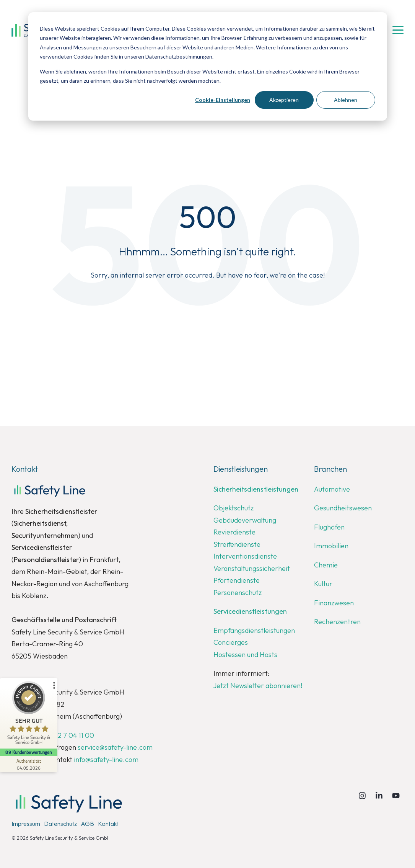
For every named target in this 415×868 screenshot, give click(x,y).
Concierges (231, 642)
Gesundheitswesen (343, 508)
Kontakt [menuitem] (108, 824)
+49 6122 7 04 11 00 (65, 735)
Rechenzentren (337, 622)
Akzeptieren (284, 100)
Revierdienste (234, 532)
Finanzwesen (334, 603)
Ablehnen (346, 100)
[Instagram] (363, 796)
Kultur (323, 584)
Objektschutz (234, 508)
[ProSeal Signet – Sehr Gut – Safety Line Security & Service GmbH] (29, 715)
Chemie (326, 565)
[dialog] (208, 66)
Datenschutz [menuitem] (60, 824)
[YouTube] (396, 796)
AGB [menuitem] (87, 824)
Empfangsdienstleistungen (254, 630)
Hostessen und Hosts (245, 655)
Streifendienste (237, 544)
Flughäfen (329, 527)
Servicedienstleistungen (250, 611)
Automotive (332, 489)
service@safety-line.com (115, 747)
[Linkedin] (380, 796)
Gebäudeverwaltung (245, 520)
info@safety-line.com (106, 759)
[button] (398, 29)
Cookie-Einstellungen (223, 100)
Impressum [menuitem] (26, 824)
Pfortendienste (237, 580)
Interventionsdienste (245, 556)
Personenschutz (238, 593)
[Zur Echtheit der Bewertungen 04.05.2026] (29, 764)
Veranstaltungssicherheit (252, 568)
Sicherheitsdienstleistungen (256, 489)
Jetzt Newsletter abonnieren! (258, 686)
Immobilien (331, 546)
